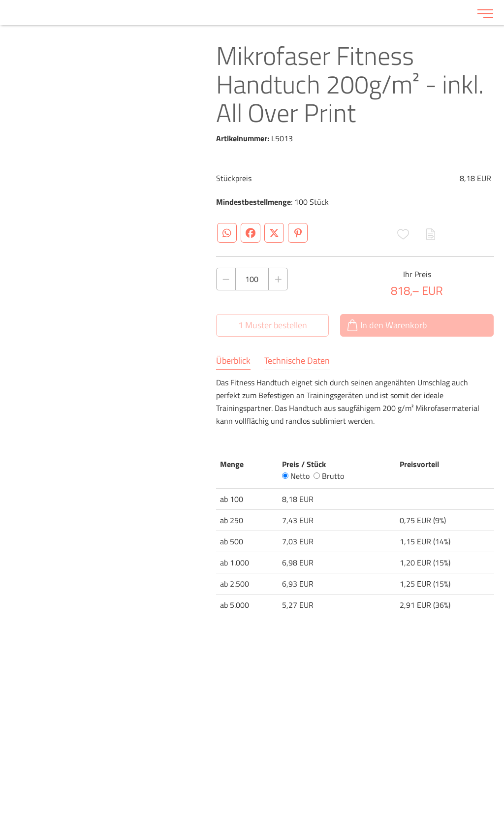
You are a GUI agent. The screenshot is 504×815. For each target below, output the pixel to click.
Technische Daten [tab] (297, 361)
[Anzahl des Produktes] (252, 279)
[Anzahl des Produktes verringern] (226, 279)
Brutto (329, 476)
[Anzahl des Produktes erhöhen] (278, 279)
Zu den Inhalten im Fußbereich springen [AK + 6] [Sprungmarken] (0, 0)
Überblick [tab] (233, 361)
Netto (296, 476)
